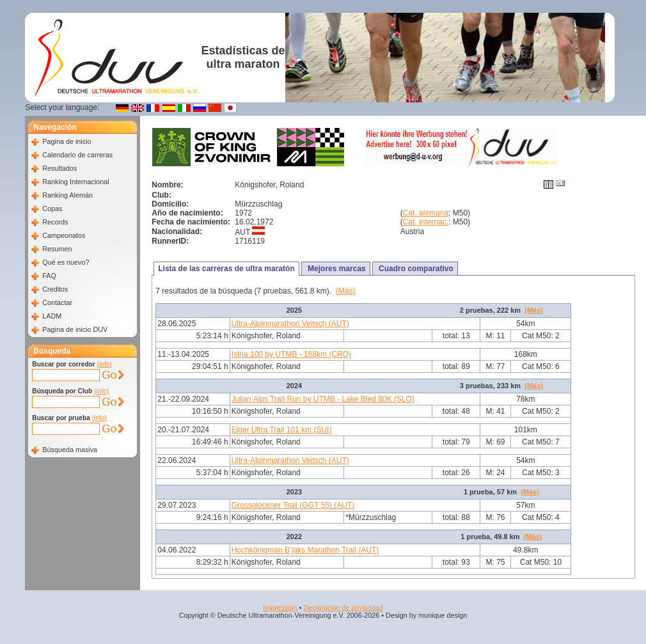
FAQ (49, 276)
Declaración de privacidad (343, 608)
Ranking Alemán (67, 195)
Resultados (59, 168)
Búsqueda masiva (70, 450)
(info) (105, 364)
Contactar (57, 302)
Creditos (55, 289)
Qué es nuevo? (66, 262)
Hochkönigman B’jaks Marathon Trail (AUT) (305, 550)
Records (55, 222)
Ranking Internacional (75, 182)
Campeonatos (64, 235)
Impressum (280, 608)
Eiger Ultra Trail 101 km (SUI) (282, 430)
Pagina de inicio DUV (75, 329)
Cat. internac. (426, 222)
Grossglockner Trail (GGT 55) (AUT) (293, 505)
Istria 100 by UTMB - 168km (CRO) (291, 354)
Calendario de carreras (77, 155)
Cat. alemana (426, 213)
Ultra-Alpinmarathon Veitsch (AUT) (290, 324)
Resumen (57, 249)
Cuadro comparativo (415, 269)
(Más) (346, 291)
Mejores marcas (336, 269)
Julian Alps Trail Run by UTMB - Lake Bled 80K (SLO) (323, 399)
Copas (52, 208)
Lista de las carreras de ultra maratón (226, 269)
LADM (52, 316)
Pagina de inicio (67, 141)
